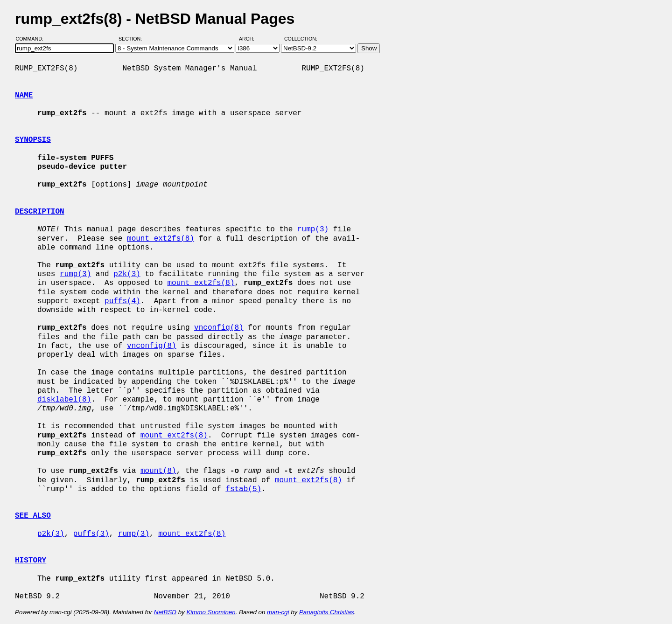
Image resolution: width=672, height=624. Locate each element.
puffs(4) (122, 301)
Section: (132, 39)
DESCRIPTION (40, 212)
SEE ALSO (33, 516)
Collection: (301, 39)
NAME (24, 96)
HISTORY (31, 561)
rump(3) (313, 229)
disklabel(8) (64, 400)
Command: (32, 39)
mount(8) (158, 471)
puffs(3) (91, 534)
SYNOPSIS (33, 140)
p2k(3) (127, 274)
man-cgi (278, 612)
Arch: (251, 39)
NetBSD (165, 612)
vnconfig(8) (219, 328)
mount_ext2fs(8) (161, 239)
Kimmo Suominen (211, 612)
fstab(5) (243, 489)
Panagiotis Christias (327, 612)
